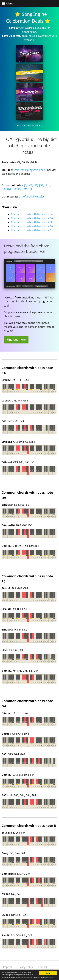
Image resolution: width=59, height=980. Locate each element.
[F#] (4, 189)
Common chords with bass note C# (32, 214)
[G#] (14, 189)
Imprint (8, 967)
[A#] (25, 189)
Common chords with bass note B (31, 230)
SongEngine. (29, 32)
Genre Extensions (35, 28)
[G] (9, 189)
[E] (47, 185)
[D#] (42, 185)
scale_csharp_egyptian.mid (29, 170)
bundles (30, 36)
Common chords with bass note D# (32, 218)
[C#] (31, 185)
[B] (30, 189)
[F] (51, 185)
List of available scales (32, 197)
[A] (20, 189)
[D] (36, 185)
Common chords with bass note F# (32, 222)
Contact (43, 967)
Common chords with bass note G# (32, 226)
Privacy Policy (25, 967)
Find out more (16, 340)
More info (49, 977)
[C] (26, 185)
